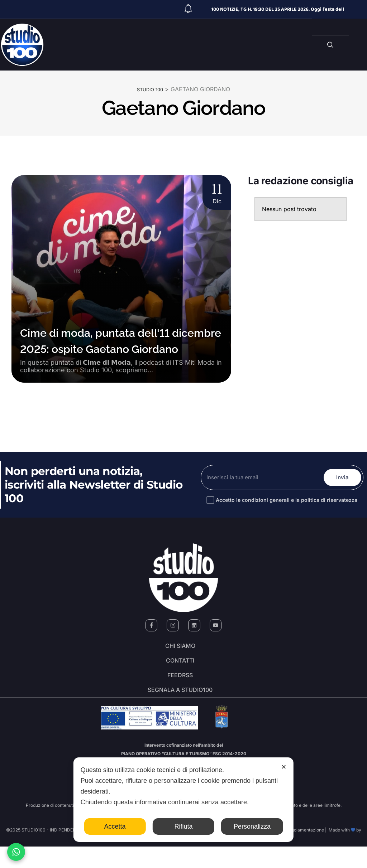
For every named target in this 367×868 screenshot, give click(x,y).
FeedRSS (180, 689)
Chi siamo (180, 649)
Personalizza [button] (252, 826)
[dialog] (183, 800)
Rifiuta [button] (183, 826)
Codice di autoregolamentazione (290, 851)
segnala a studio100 (180, 709)
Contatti (180, 669)
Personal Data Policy (202, 851)
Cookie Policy (240, 851)
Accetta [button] (115, 826)
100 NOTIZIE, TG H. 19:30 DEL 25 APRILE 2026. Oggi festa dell (278, 9)
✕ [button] (284, 767)
